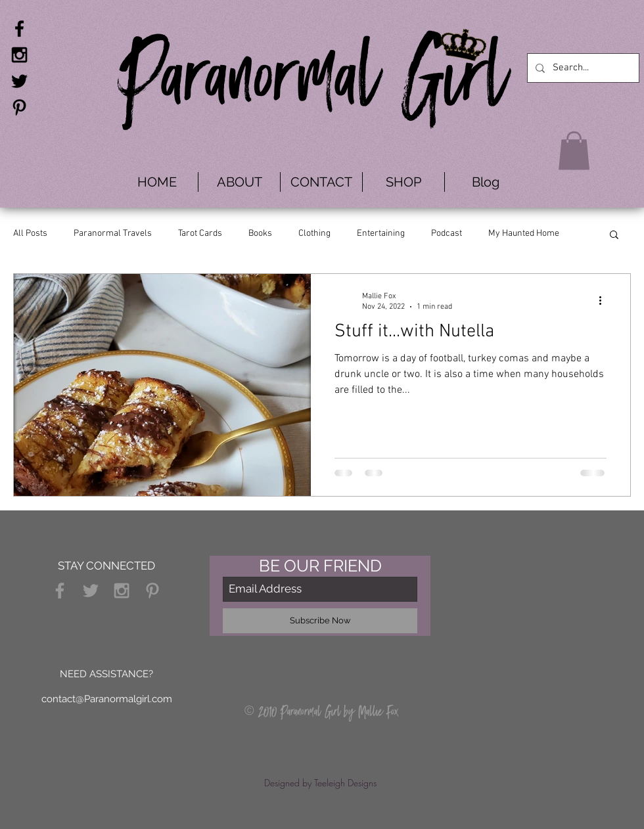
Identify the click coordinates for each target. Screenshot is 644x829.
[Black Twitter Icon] (19, 81)
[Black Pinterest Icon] (19, 107)
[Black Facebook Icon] (19, 29)
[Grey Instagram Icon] (122, 591)
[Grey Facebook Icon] (60, 591)
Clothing (314, 234)
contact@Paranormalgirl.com (107, 699)
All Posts (30, 234)
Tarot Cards (200, 234)
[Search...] (582, 68)
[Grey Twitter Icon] (91, 591)
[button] (574, 151)
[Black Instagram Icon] (19, 55)
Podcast (447, 234)
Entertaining (381, 234)
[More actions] (605, 301)
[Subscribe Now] (320, 621)
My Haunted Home (524, 234)
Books (260, 234)
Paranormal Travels (113, 234)
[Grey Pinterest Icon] (152, 591)
